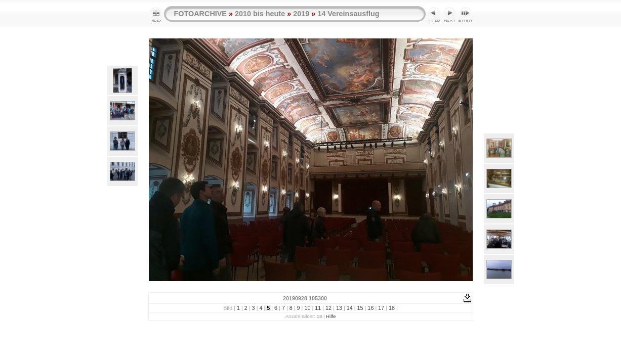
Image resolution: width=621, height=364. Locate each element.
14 (350, 308)
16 (370, 308)
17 (381, 308)
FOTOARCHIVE (200, 14)
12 (328, 308)
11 (318, 308)
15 (360, 308)
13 (339, 308)
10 (307, 308)
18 (392, 308)
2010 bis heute (260, 14)
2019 (301, 14)
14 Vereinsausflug (348, 14)
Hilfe (331, 316)
